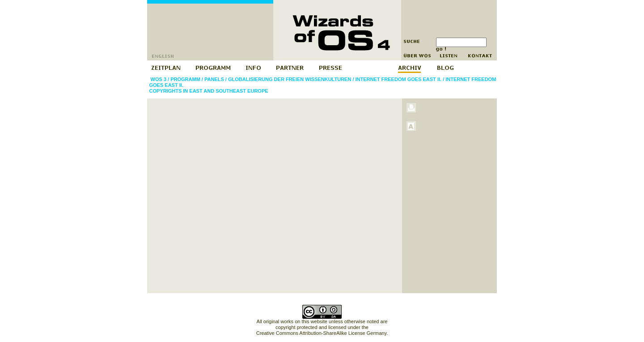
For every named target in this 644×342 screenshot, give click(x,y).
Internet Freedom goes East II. (399, 79)
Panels (214, 79)
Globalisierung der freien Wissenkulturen (290, 79)
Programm (185, 79)
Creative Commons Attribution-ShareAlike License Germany (321, 333)
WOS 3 (159, 79)
